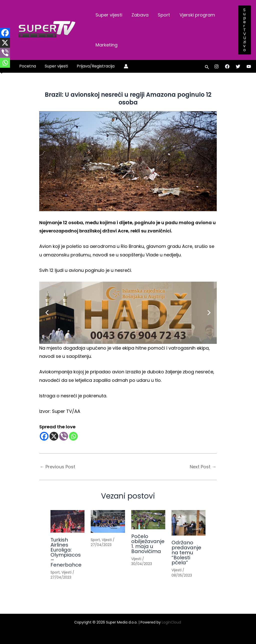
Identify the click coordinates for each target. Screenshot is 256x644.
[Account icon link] (124, 66)
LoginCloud (172, 622)
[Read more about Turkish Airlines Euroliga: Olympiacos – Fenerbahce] (67, 521)
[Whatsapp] (73, 436)
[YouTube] (249, 66)
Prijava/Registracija (94, 66)
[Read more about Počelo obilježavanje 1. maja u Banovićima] (148, 520)
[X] (54, 436)
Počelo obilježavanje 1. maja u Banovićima (148, 544)
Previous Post (57, 467)
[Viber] (64, 436)
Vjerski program (196, 15)
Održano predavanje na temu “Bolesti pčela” (186, 553)
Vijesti (66, 572)
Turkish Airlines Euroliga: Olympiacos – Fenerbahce (66, 552)
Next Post (203, 467)
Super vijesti (109, 15)
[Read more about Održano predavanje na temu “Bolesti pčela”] (188, 523)
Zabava (139, 15)
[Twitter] (238, 66)
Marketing (106, 45)
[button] (245, 30)
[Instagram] (216, 66)
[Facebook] (227, 66)
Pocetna (27, 66)
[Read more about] (108, 521)
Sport (163, 15)
